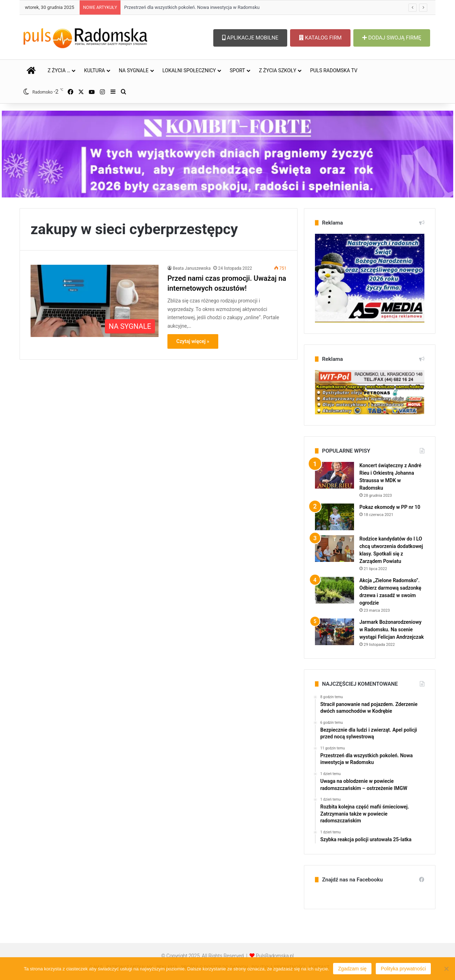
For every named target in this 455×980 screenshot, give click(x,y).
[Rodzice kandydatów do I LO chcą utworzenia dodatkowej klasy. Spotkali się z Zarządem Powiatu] (334, 549)
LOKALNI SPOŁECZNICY (189, 70)
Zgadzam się (352, 969)
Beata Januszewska (192, 268)
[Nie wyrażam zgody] (446, 969)
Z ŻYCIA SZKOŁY (277, 70)
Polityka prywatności (403, 969)
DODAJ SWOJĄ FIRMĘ (392, 38)
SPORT (237, 70)
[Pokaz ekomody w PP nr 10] (334, 517)
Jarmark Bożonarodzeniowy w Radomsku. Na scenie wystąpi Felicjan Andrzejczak (392, 629)
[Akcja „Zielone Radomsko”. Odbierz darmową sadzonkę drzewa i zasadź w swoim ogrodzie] (334, 590)
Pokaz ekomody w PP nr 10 (390, 507)
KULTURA (94, 70)
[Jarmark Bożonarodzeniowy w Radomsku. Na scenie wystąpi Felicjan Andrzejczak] (334, 632)
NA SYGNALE (134, 70)
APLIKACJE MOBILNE (250, 38)
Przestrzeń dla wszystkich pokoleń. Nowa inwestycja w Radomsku (192, 7)
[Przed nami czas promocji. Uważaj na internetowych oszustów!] (95, 301)
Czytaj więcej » (193, 341)
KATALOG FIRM (320, 38)
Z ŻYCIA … (59, 70)
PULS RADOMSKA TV (334, 70)
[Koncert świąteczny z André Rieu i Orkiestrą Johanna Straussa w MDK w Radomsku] (334, 475)
